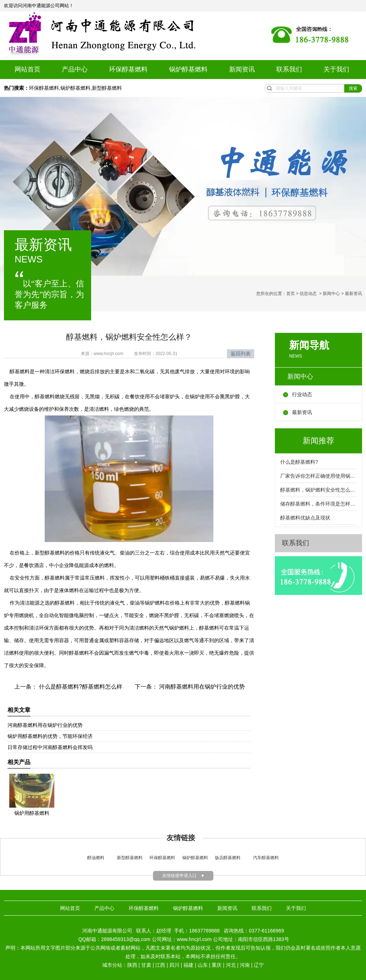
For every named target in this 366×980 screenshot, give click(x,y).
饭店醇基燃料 (227, 858)
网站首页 (28, 69)
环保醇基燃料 (128, 69)
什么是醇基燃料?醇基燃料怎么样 (80, 687)
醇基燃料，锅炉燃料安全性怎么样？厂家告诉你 (318, 490)
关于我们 (336, 69)
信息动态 (308, 294)
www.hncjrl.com (108, 354)
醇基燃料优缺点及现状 (305, 518)
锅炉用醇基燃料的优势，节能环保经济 (50, 736)
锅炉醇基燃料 (188, 69)
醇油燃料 (96, 858)
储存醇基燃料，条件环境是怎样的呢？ (318, 504)
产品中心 (75, 69)
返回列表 (241, 354)
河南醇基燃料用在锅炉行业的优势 (201, 687)
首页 (291, 294)
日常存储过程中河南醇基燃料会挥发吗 (50, 747)
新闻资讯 (242, 69)
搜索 (353, 88)
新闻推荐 (318, 441)
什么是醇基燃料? (299, 462)
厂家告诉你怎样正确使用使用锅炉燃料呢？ (318, 476)
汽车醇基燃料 (266, 858)
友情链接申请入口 (179, 876)
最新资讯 (302, 412)
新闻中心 (331, 294)
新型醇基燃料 (107, 88)
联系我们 (289, 69)
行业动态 (302, 394)
